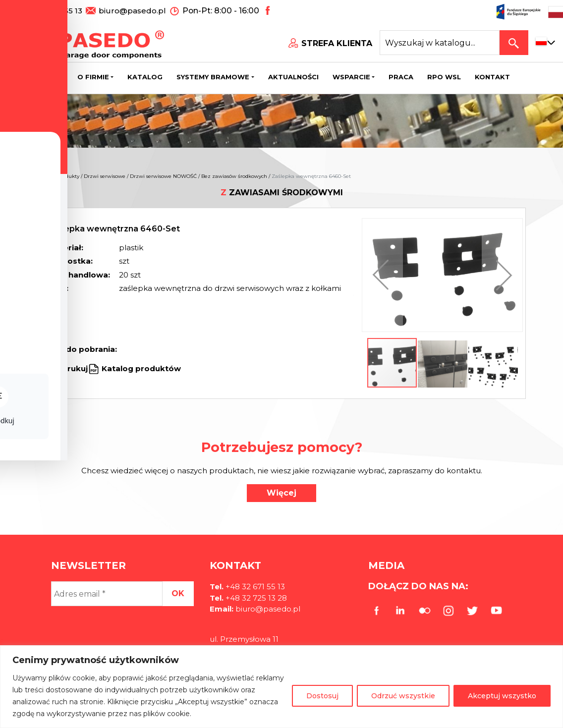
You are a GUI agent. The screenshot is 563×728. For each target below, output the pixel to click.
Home (45, 176)
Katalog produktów (140, 368)
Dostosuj (322, 696)
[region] (281, 687)
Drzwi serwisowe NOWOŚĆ (163, 176)
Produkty (68, 176)
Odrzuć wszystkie (403, 696)
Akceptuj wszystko (502, 696)
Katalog (145, 77)
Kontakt (492, 77)
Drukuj (75, 368)
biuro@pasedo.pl (132, 10)
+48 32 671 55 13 (53, 10)
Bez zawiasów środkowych (234, 176)
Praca (401, 77)
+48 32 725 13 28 (255, 598)
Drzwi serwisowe (105, 176)
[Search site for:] (440, 43)
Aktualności (293, 77)
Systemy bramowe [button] (213, 77)
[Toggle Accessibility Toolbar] (23, 341)
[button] (383, 275)
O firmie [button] (93, 77)
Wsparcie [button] (351, 77)
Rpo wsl (444, 77)
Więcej (281, 493)
